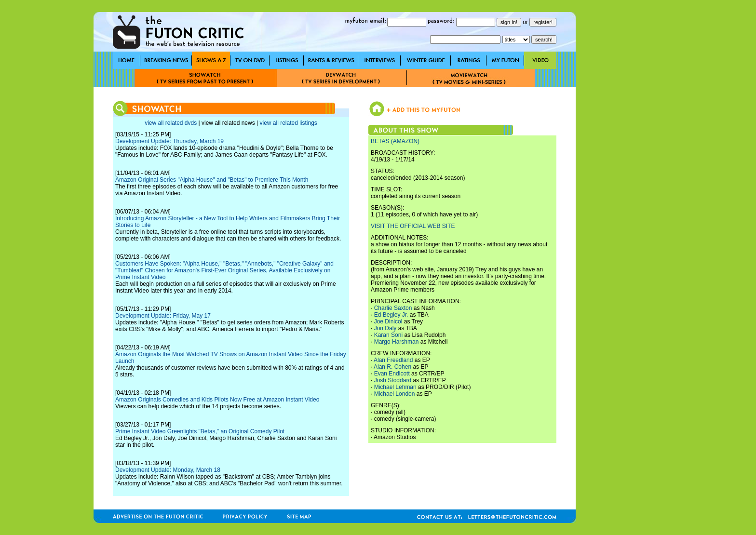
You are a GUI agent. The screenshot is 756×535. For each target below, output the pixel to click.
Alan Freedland (393, 360)
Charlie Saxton (393, 308)
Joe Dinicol (388, 321)
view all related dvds (171, 123)
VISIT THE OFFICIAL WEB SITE (413, 226)
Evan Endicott (392, 374)
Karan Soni (388, 335)
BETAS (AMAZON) (395, 141)
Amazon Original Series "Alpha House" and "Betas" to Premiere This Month (212, 180)
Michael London (395, 394)
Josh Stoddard (393, 380)
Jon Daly (385, 328)
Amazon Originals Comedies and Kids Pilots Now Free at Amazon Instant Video (217, 400)
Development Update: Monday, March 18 (168, 470)
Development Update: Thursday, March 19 (169, 141)
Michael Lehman (395, 387)
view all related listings (288, 123)
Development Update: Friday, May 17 (163, 316)
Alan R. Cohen (392, 367)
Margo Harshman (397, 342)
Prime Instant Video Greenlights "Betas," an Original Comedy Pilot (200, 431)
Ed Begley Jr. (391, 315)
